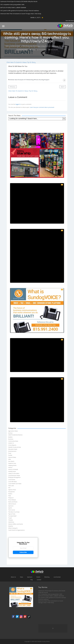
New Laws (11, 486)
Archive (10, 433)
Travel (10, 518)
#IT (25, 80)
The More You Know (14, 512)
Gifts (10, 459)
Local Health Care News (15, 484)
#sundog (41, 80)
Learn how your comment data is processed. (42, 107)
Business (11, 439)
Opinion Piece (12, 490)
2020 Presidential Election (15, 435)
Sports (10, 508)
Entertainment (12, 451)
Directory (47, 577)
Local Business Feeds (15, 46)
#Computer (21, 80)
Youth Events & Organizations (17, 530)
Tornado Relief (12, 516)
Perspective (12, 492)
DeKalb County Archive (15, 447)
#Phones (36, 80)
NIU (9, 488)
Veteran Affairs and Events (16, 524)
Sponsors (11, 506)
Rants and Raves (13, 502)
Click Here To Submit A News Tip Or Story (21, 62)
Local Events (12, 480)
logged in (18, 104)
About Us (13, 577)
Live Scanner (57, 577)
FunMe (10, 455)
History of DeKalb (13, 469)
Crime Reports (12, 445)
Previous (13, 87)
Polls (10, 496)
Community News (13, 441)
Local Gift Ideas (13, 482)
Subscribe (23, 552)
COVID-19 (11, 443)
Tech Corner (12, 510)
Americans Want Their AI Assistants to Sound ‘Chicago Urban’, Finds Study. (51, 602)
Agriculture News (13, 431)
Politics (10, 494)
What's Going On (13, 528)
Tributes (11, 520)
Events (38, 577)
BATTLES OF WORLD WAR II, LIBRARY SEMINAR (51, 596)
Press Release (12, 500)
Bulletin (10, 437)
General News (12, 457)
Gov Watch (11, 461)
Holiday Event (12, 471)
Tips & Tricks (12, 514)
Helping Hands (12, 465)
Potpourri (11, 498)
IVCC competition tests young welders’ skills (50, 594)
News (22, 577)
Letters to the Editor (14, 473)
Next (62, 87)
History (10, 467)
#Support (47, 80)
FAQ (31, 580)
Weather (11, 526)
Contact (39, 580)
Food (10, 453)
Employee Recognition (15, 477)
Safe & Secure (12, 504)
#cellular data (13, 80)
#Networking (30, 80)
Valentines (11, 522)
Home (7, 46)
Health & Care (12, 463)
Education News (13, 449)
